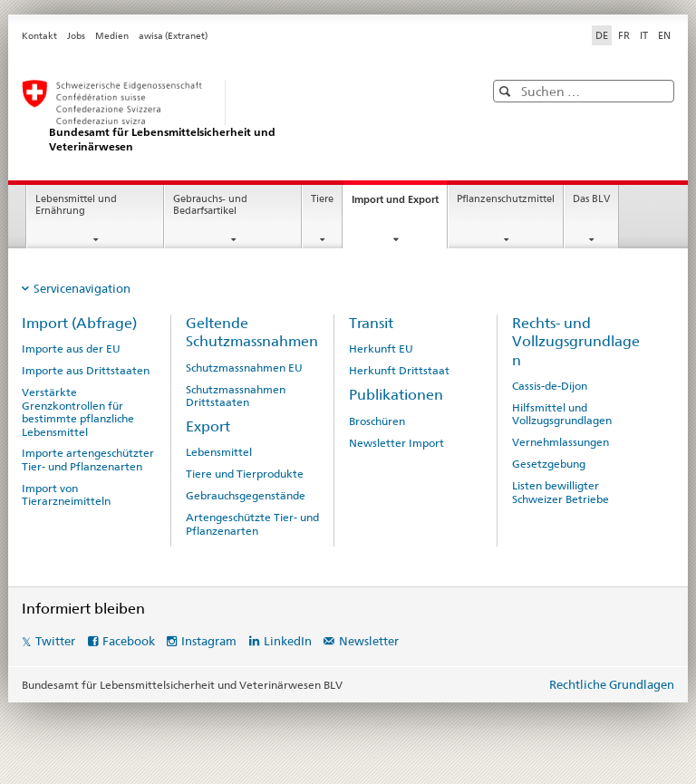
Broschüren (377, 421)
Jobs (76, 36)
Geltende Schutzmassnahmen (252, 332)
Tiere (322, 199)
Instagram (209, 641)
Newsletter (369, 641)
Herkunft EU (381, 349)
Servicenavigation (82, 288)
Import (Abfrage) (79, 323)
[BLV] (235, 116)
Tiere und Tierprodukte (245, 474)
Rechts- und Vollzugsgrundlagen (576, 342)
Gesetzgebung (549, 464)
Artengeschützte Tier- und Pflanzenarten (252, 524)
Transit (371, 323)
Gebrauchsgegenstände (246, 496)
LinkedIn (288, 641)
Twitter (55, 641)
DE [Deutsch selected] (602, 35)
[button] (507, 91)
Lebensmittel (219, 452)
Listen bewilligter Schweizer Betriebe (561, 492)
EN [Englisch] (664, 35)
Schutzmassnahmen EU (244, 368)
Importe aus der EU (71, 349)
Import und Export (399, 204)
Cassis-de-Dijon (550, 386)
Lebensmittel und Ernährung (76, 205)
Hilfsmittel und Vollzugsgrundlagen (562, 414)
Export (208, 426)
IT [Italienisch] (644, 35)
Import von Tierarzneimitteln (66, 495)
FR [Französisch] (624, 35)
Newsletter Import (396, 443)
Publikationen (396, 395)
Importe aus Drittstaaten (86, 371)
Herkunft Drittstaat (399, 371)
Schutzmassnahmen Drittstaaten (236, 396)
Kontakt (39, 36)
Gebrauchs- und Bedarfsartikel (210, 205)
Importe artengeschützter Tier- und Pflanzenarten (88, 460)
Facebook (129, 641)
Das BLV (591, 199)
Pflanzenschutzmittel (506, 199)
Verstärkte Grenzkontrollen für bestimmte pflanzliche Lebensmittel (78, 412)
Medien (112, 36)
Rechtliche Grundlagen (612, 684)
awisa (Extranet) (173, 36)
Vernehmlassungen (561, 442)
